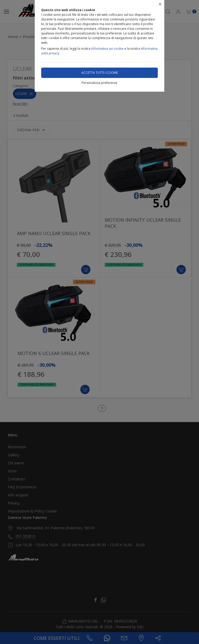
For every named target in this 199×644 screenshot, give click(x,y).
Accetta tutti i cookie (100, 73)
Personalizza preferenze (99, 83)
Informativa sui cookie (107, 49)
